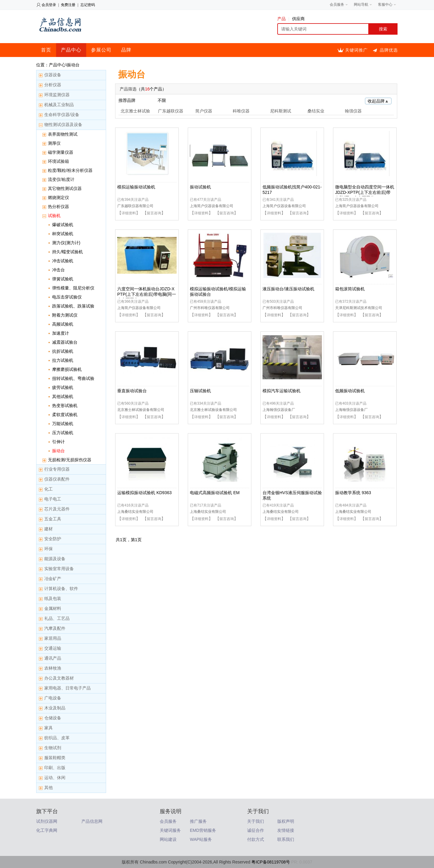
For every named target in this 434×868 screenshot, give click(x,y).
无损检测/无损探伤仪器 (70, 460)
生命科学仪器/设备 (62, 115)
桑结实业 (316, 111)
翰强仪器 (353, 111)
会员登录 (49, 5)
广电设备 (53, 698)
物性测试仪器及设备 (63, 125)
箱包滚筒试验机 (350, 289)
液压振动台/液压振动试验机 (288, 289)
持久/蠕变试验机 (68, 252)
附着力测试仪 (65, 315)
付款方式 (256, 839)
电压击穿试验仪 (67, 297)
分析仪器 (53, 85)
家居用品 (53, 638)
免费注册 (68, 5)
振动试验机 (200, 187)
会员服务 (168, 821)
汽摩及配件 (55, 628)
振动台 (58, 451)
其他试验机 (63, 396)
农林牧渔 (53, 668)
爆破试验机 (63, 225)
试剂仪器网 (47, 821)
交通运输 (53, 648)
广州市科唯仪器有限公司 (210, 308)
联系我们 (286, 839)
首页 (46, 50)
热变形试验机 (65, 406)
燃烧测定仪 (58, 197)
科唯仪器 (241, 111)
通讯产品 (53, 658)
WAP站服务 (201, 839)
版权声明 (286, 821)
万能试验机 (63, 424)
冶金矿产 (53, 579)
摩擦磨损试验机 (67, 369)
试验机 (54, 216)
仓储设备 (53, 718)
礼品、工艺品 (57, 618)
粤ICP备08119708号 (271, 862)
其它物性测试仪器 (65, 188)
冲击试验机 (63, 261)
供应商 (298, 19)
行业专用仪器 (57, 469)
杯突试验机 (63, 234)
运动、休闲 (55, 778)
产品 (283, 19)
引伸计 (58, 442)
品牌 (126, 50)
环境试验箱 (58, 161)
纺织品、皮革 (57, 738)
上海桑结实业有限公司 (135, 512)
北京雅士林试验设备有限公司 (141, 410)
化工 (49, 489)
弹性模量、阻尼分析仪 (73, 288)
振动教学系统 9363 (353, 493)
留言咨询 (154, 213)
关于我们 (256, 821)
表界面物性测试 (63, 134)
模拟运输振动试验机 (136, 187)
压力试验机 (63, 433)
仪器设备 (53, 75)
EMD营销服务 (203, 830)
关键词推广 (356, 50)
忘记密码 (88, 5)
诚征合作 (256, 830)
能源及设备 (55, 559)
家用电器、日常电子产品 (68, 688)
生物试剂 (53, 748)
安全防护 (53, 539)
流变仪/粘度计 (61, 179)
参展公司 (101, 50)
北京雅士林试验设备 (135, 112)
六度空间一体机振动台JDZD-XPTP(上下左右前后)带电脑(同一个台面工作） (147, 294)
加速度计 (61, 333)
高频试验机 (63, 324)
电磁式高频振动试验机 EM (215, 493)
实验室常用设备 (59, 569)
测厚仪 (54, 143)
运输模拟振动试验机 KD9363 (144, 493)
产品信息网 (92, 821)
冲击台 (58, 270)
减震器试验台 (65, 342)
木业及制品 (55, 708)
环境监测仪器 (57, 95)
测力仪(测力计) (66, 243)
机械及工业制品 (59, 105)
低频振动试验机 (350, 391)
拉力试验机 (63, 360)
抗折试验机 (63, 351)
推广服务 (198, 821)
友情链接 (286, 830)
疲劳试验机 (63, 387)
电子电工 (53, 499)
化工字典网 (47, 830)
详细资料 (129, 213)
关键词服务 (170, 830)
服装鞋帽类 (55, 758)
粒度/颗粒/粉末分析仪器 (70, 170)
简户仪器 (204, 111)
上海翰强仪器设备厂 (279, 410)
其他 (49, 788)
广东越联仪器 (171, 111)
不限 (162, 100)
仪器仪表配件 (57, 479)
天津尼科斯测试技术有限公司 (359, 308)
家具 (49, 728)
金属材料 (53, 608)
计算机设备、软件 (61, 589)
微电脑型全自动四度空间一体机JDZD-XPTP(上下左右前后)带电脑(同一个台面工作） (365, 192)
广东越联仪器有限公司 (135, 206)
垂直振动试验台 (132, 391)
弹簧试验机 (63, 279)
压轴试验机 (200, 391)
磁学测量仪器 (61, 152)
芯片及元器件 (57, 509)
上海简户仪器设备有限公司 (212, 206)
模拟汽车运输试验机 (281, 391)
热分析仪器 (58, 207)
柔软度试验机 (65, 415)
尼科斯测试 (281, 111)
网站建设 (168, 839)
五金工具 (53, 519)
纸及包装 (53, 598)
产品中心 (71, 50)
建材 (49, 529)
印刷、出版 (55, 768)
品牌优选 (389, 50)
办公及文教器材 (59, 678)
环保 (49, 549)
